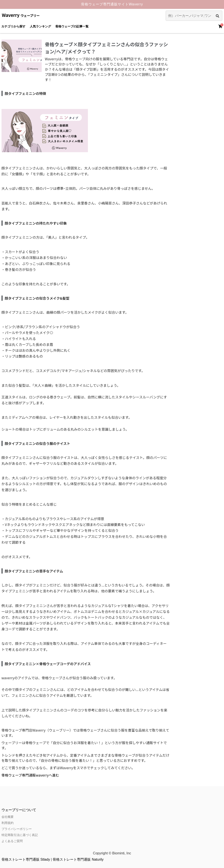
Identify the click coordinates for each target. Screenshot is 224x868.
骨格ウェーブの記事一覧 (72, 26)
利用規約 (8, 823)
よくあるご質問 (12, 841)
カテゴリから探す (13, 26)
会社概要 (8, 817)
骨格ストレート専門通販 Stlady (26, 859)
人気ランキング (40, 26)
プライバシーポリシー (17, 829)
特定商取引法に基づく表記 (20, 835)
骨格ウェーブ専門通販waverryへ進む (30, 775)
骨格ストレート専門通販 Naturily (78, 859)
